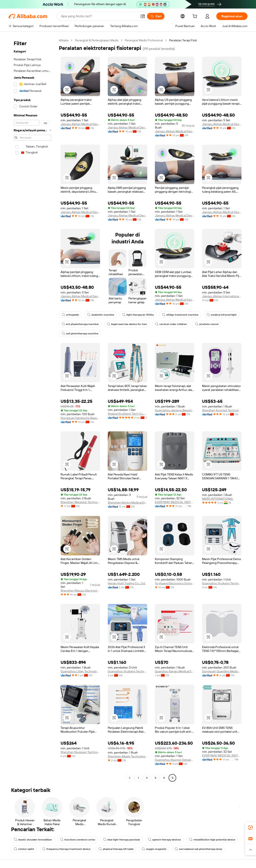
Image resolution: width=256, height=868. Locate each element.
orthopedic (70, 315)
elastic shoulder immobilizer (33, 840)
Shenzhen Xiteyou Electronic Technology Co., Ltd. (80, 591)
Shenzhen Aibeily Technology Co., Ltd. (127, 756)
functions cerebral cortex (78, 840)
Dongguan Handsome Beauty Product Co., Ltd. (80, 418)
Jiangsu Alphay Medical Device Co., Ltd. (80, 124)
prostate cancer (207, 324)
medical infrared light (222, 315)
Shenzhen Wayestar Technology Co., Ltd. (80, 502)
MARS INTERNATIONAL (218, 499)
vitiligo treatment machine (180, 315)
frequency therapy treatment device (66, 849)
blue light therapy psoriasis (122, 840)
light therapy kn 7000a (138, 315)
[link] (250, 828)
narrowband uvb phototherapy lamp (198, 849)
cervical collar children (171, 324)
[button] (143, 16)
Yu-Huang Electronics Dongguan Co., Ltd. (175, 583)
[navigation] (32, 410)
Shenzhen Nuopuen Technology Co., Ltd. (80, 752)
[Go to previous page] (130, 778)
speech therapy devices (164, 840)
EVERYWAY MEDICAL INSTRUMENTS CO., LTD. (175, 502)
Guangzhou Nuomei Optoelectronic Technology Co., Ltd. (175, 760)
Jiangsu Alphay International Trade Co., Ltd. (222, 296)
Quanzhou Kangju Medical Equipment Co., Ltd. (175, 671)
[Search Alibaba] (99, 16)
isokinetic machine (101, 315)
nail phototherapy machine (80, 334)
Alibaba (64, 40)
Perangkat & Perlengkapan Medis (97, 40)
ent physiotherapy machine (80, 324)
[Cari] (156, 16)
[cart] (196, 17)
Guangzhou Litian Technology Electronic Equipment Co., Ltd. (80, 671)
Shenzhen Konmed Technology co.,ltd (222, 410)
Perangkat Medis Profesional (144, 40)
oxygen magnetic (154, 849)
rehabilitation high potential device (212, 840)
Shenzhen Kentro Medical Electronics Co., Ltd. (127, 503)
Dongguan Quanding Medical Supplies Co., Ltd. (222, 671)
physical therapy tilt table (116, 849)
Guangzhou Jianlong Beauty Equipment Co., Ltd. (175, 410)
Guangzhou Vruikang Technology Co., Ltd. (222, 583)
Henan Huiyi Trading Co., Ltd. (127, 583)
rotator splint (24, 849)
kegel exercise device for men (127, 324)
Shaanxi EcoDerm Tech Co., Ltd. (127, 414)
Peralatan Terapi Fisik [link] (183, 40)
